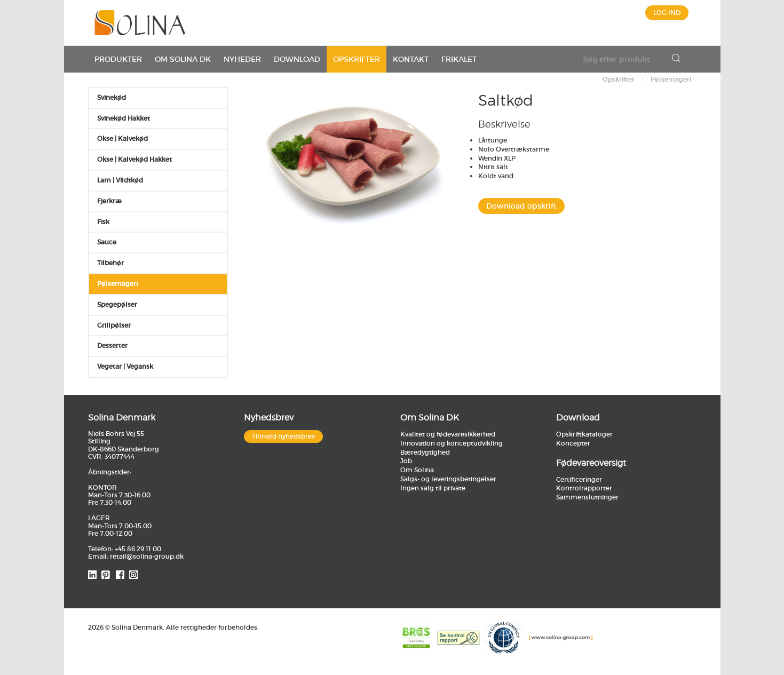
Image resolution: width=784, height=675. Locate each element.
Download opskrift (521, 206)
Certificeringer (579, 479)
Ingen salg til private (433, 488)
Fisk (103, 222)
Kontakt (411, 59)
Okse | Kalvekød (122, 138)
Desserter (112, 346)
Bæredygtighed (425, 452)
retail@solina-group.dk (147, 556)
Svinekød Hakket (124, 118)
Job (406, 461)
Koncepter (573, 443)
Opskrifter (357, 59)
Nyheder (242, 59)
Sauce (107, 242)
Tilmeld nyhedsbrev (283, 436)
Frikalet (459, 59)
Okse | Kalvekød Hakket (134, 159)
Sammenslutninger (587, 497)
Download (297, 59)
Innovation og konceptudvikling (452, 443)
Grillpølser (114, 325)
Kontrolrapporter (584, 488)
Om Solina (417, 470)
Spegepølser (117, 304)
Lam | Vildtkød (120, 180)
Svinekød (112, 97)
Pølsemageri (671, 79)
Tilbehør (110, 263)
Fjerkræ (109, 201)
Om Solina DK (183, 59)
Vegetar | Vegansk (125, 366)
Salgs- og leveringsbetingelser (448, 479)
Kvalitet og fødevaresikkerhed (448, 434)
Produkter (118, 59)
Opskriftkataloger (584, 434)
